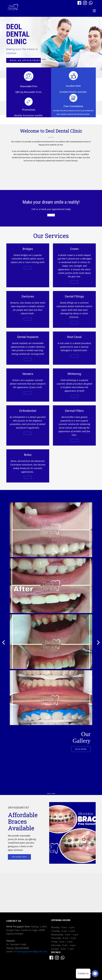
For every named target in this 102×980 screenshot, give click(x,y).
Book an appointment (25, 60)
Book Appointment (51, 215)
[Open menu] (94, 11)
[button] (4, 642)
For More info (19, 857)
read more (81, 749)
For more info (28, 268)
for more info (74, 323)
